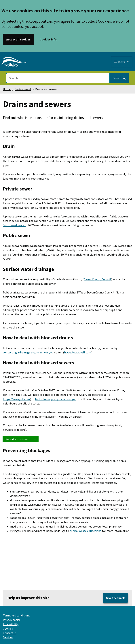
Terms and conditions (16, 615)
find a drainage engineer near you (56, 399)
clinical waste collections (85, 531)
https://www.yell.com (78, 352)
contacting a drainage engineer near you (28, 352)
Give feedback (115, 598)
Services (8, 637)
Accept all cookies (18, 39)
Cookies (8, 629)
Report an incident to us (21, 439)
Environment (23, 89)
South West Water (14, 225)
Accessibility (11, 624)
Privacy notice (12, 620)
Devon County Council (97, 279)
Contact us (10, 633)
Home (7, 89)
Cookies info (48, 39)
